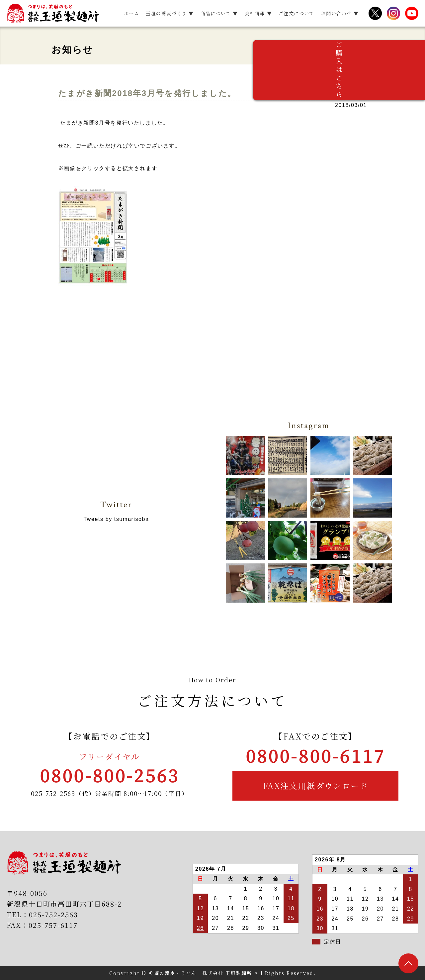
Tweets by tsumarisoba (116, 519)
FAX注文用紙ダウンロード (315, 785)
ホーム (131, 13)
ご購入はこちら (415, 86)
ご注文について (297, 13)
